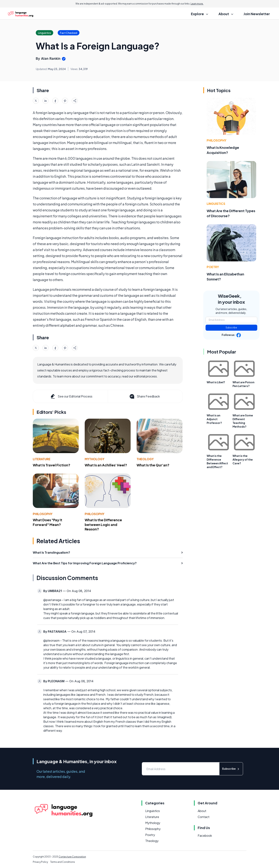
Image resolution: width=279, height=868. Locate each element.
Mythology (95, 459)
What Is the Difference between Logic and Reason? (103, 525)
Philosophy (43, 514)
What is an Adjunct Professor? (214, 419)
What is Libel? (216, 382)
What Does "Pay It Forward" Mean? (47, 522)
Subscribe (231, 328)
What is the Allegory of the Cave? (243, 459)
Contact (204, 817)
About (202, 811)
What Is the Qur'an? (153, 465)
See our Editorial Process (71, 396)
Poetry (213, 267)
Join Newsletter (257, 14)
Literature (42, 459)
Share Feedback (144, 396)
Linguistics (216, 204)
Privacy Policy (40, 862)
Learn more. (197, 4)
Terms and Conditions (63, 862)
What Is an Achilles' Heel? (106, 465)
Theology (145, 459)
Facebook (205, 836)
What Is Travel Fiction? (52, 465)
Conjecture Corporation (72, 857)
